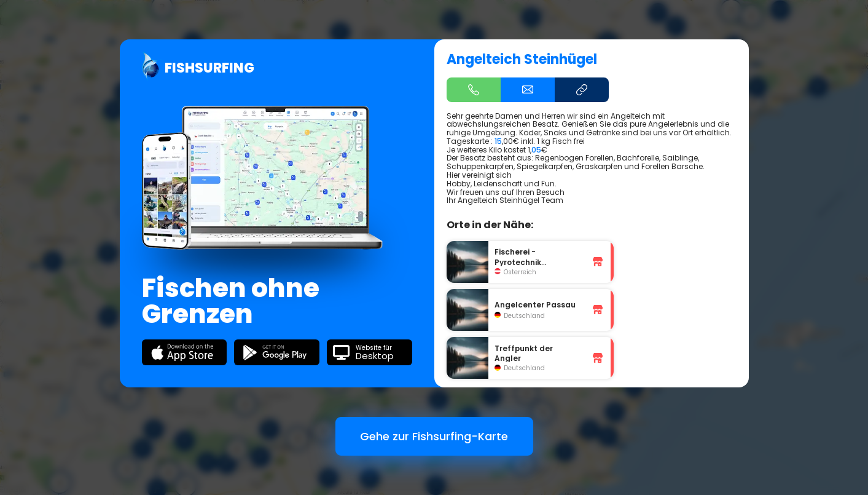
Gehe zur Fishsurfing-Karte (434, 436)
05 (536, 150)
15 (498, 141)
